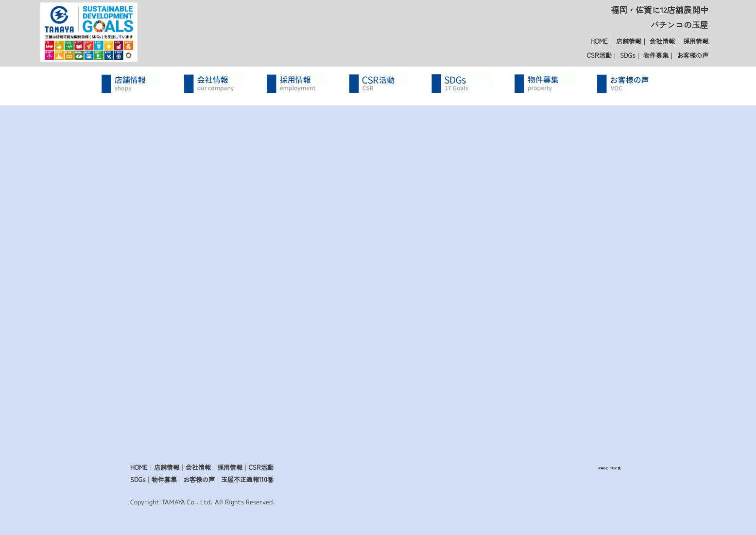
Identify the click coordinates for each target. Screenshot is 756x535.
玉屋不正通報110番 (247, 479)
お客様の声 (693, 55)
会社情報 (662, 41)
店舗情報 (629, 41)
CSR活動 (599, 55)
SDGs (627, 55)
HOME (599, 41)
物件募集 (656, 55)
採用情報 (696, 41)
